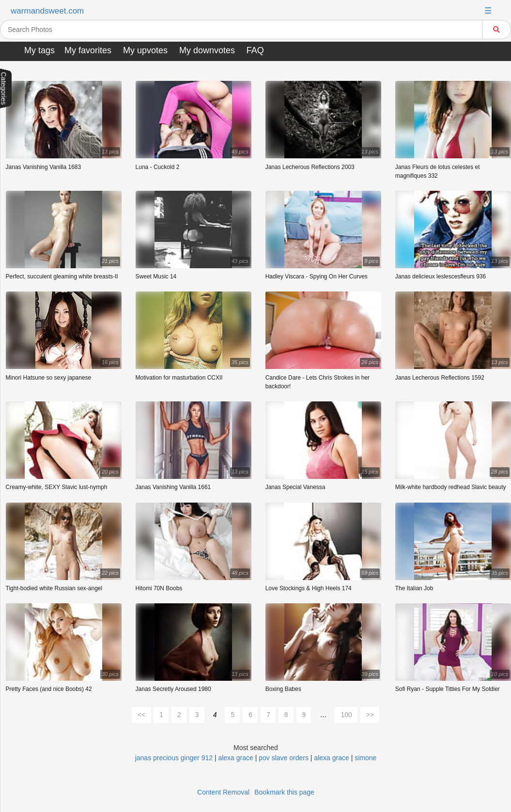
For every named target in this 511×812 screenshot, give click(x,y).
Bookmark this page (284, 792)
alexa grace (235, 758)
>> (370, 715)
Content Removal (223, 792)
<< (141, 715)
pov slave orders (284, 758)
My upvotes (145, 50)
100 (346, 715)
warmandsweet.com (47, 11)
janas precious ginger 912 (174, 758)
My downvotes (207, 50)
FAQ (255, 50)
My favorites (88, 50)
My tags (39, 50)
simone (365, 758)
